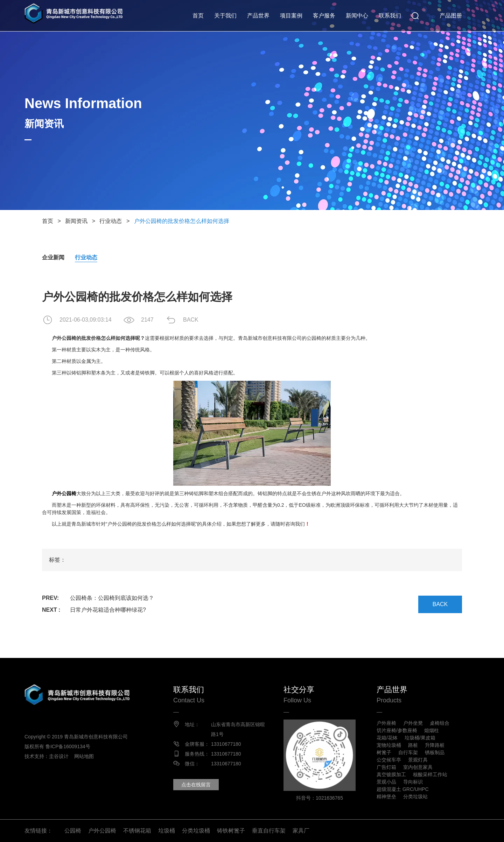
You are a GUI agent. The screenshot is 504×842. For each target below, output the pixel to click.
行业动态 (111, 221)
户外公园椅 (102, 831)
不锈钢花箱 (137, 831)
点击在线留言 (196, 785)
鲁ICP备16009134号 (68, 746)
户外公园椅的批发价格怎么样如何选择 (182, 221)
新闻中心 (357, 16)
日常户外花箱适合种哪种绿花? (108, 610)
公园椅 (73, 831)
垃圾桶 (167, 831)
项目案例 (291, 16)
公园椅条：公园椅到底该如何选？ (112, 598)
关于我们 (225, 16)
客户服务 (324, 16)
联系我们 (390, 16)
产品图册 (451, 16)
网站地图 (84, 756)
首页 (198, 16)
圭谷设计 (59, 756)
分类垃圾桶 (196, 831)
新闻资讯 (76, 221)
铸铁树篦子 (231, 831)
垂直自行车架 (269, 831)
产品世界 (258, 16)
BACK (191, 320)
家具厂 (301, 831)
